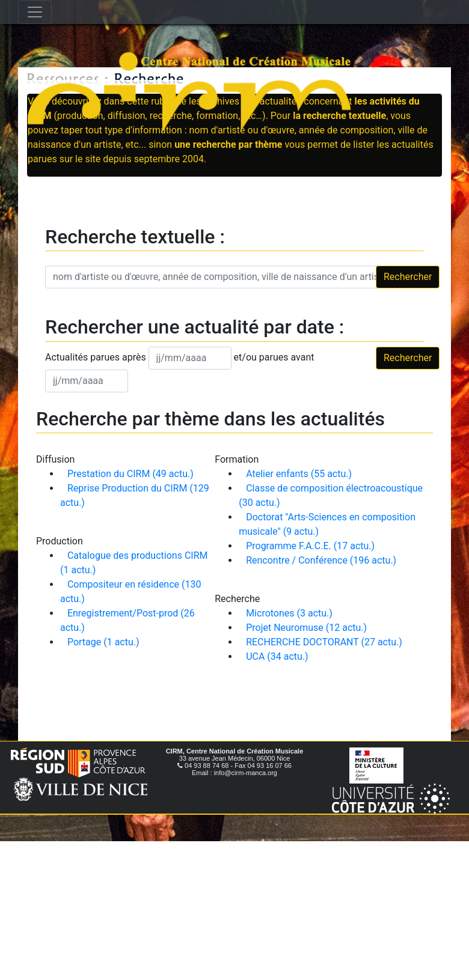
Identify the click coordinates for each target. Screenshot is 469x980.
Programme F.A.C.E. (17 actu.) (310, 546)
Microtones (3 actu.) (289, 613)
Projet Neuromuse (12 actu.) (306, 628)
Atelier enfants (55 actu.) (299, 474)
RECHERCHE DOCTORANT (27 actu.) (324, 642)
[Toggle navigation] (35, 12)
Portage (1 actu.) (103, 642)
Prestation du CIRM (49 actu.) (130, 474)
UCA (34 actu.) (277, 656)
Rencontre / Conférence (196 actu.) (321, 560)
